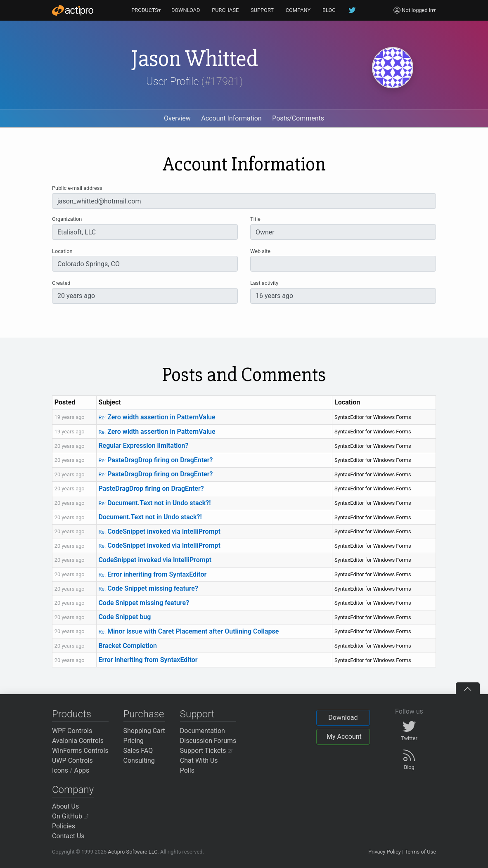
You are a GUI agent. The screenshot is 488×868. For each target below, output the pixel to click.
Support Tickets (206, 751)
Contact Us (68, 836)
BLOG (329, 10)
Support (197, 714)
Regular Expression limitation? (143, 446)
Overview (177, 118)
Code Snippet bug (124, 617)
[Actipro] (73, 10)
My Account (344, 737)
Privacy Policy (385, 852)
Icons (60, 770)
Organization (67, 219)
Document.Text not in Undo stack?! (154, 503)
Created (61, 283)
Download (343, 718)
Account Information (231, 118)
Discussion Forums (208, 741)
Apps (82, 770)
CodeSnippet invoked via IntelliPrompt (159, 531)
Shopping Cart (144, 731)
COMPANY (298, 10)
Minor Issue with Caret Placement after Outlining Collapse (188, 631)
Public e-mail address (77, 188)
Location (62, 251)
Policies (64, 826)
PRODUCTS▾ (146, 10)
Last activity (264, 283)
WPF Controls (72, 731)
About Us (65, 806)
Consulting (139, 760)
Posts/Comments (298, 118)
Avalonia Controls (78, 741)
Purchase (144, 714)
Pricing (134, 741)
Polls (187, 770)
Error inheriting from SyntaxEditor (152, 574)
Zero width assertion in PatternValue (157, 417)
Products (72, 714)
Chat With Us (199, 760)
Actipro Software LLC (133, 852)
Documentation (203, 731)
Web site (260, 251)
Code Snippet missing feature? (148, 588)
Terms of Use (420, 852)
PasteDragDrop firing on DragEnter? (155, 460)
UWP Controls (72, 760)
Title (255, 219)
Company (73, 790)
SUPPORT (262, 10)
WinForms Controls (80, 751)
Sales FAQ (138, 751)
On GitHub (70, 816)
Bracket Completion (128, 646)
